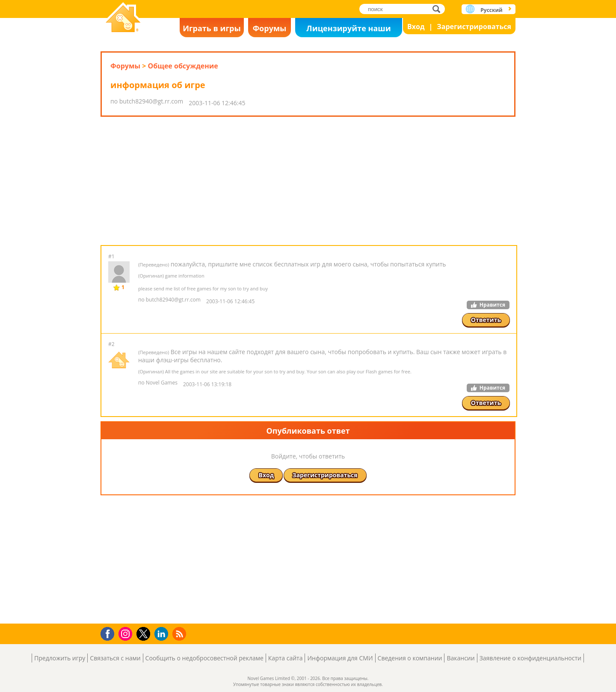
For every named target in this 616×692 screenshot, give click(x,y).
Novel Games (123, 18)
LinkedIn (163, 634)
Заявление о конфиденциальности (530, 658)
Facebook (110, 633)
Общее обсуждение (183, 66)
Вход (416, 27)
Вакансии (461, 658)
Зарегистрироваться (474, 27)
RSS (180, 634)
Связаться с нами (115, 658)
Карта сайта (286, 658)
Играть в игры (212, 28)
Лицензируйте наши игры (348, 30)
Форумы (270, 28)
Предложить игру (60, 658)
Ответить (486, 320)
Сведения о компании (410, 658)
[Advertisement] (308, 181)
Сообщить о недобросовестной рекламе (204, 658)
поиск (439, 9)
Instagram (127, 633)
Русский (491, 10)
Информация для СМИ (340, 658)
